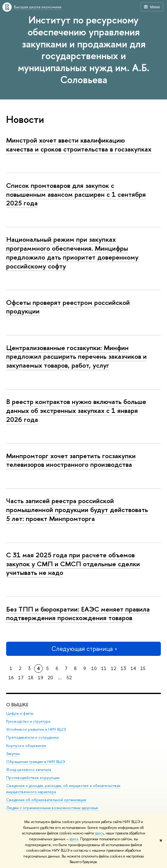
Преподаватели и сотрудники (33, 737)
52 (69, 678)
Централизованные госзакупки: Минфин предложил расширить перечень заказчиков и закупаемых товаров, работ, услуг (76, 356)
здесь (99, 833)
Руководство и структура (28, 721)
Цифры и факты (20, 713)
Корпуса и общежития (26, 746)
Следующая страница (83, 649)
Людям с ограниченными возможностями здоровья (52, 808)
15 (143, 668)
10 (94, 668)
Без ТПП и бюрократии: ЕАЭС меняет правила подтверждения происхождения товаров (78, 614)
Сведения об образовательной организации (46, 800)
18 (31, 678)
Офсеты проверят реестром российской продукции (68, 307)
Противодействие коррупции (33, 778)
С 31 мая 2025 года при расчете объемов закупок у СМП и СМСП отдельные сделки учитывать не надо (73, 564)
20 (50, 678)
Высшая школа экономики (38, 7)
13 (123, 668)
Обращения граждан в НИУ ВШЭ (36, 762)
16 (11, 678)
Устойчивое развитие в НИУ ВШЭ (36, 729)
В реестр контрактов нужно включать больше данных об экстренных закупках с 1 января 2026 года (76, 410)
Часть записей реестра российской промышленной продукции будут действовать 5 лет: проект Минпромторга (77, 509)
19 (41, 678)
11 (104, 668)
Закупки (13, 754)
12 (114, 668)
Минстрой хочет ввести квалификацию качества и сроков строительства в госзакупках (79, 145)
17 (21, 678)
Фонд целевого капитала (29, 770)
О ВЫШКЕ (17, 705)
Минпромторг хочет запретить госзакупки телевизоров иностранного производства (71, 460)
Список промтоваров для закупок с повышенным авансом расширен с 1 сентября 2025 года (76, 194)
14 (133, 668)
